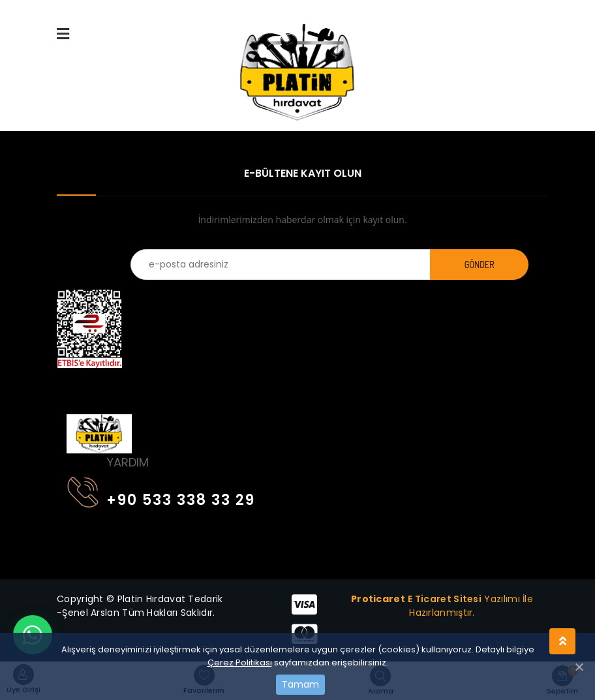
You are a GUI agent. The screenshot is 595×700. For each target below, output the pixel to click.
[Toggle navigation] (75, 386)
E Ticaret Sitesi (445, 599)
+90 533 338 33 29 (161, 497)
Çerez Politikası (240, 662)
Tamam (300, 684)
